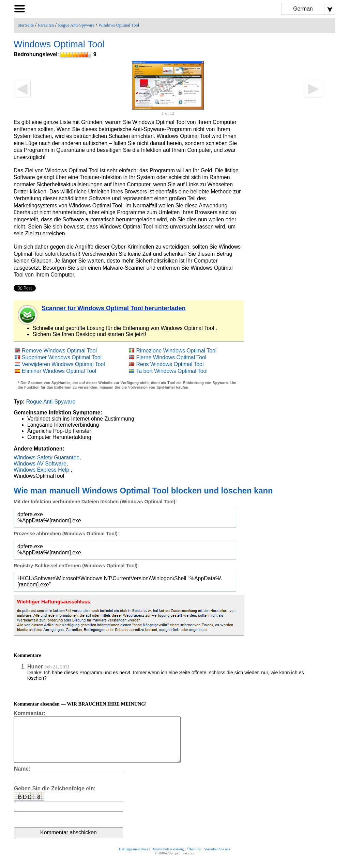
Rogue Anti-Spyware (76, 25)
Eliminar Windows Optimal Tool (59, 371)
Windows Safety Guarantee (47, 457)
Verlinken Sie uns (217, 858)
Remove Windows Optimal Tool (59, 351)
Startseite (26, 25)
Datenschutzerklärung (168, 858)
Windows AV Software (40, 464)
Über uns (194, 858)
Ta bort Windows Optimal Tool (172, 371)
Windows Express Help (41, 470)
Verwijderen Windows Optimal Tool (63, 364)
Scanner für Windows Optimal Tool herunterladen (114, 308)
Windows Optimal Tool (119, 25)
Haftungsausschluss (133, 858)
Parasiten (46, 25)
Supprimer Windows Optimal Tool (62, 357)
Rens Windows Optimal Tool (170, 364)
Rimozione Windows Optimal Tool (176, 351)
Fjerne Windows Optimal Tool (171, 357)
